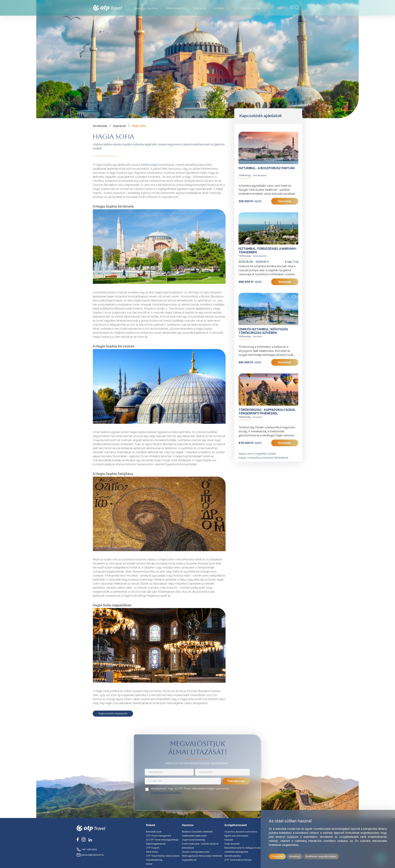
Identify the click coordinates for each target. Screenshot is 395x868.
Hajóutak (229, 840)
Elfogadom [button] (277, 856)
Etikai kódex (152, 852)
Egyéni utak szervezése (236, 836)
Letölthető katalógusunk (236, 852)
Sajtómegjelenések (156, 844)
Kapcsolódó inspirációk (113, 714)
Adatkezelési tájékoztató (166, 793)
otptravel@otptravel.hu (90, 855)
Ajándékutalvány (233, 856)
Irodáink (219, 8)
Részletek (285, 201)
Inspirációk (200, 8)
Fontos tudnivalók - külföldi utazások (200, 844)
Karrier (149, 864)
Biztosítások (188, 848)
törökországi (149, 165)
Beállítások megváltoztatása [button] (321, 856)
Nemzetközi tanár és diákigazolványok (244, 848)
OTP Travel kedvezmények (238, 860)
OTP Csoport (153, 848)
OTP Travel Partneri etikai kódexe (163, 856)
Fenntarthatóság (154, 860)
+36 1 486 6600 (87, 849)
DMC (280, 8)
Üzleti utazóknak (250, 8)
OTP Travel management (159, 836)
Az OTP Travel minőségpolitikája (162, 840)
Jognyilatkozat (189, 860)
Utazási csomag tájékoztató (196, 852)
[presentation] (197, 803)
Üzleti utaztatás (232, 844)
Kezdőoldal (100, 126)
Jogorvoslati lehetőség (193, 840)
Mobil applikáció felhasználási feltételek (202, 856)
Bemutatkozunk (154, 832)
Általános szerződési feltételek (197, 832)
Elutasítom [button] (294, 856)
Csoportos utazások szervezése (241, 832)
